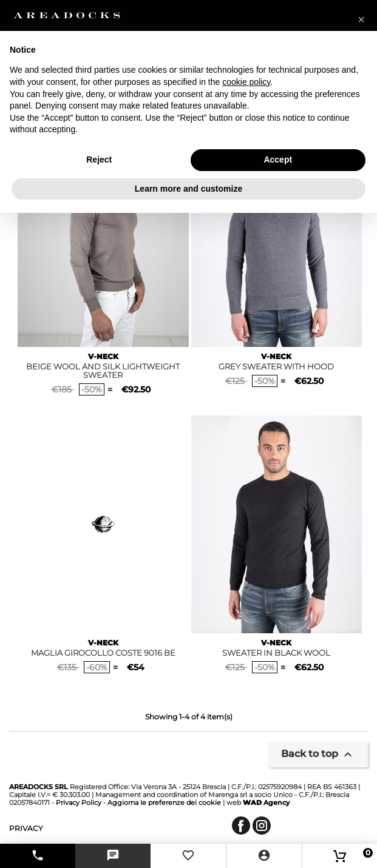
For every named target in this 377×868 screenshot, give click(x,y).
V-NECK (103, 356)
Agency (266, 802)
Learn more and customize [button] (188, 189)
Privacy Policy (79, 802)
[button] (361, 19)
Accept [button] (278, 160)
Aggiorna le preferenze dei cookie (164, 802)
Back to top (318, 755)
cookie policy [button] (246, 82)
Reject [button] (99, 160)
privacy (26, 828)
